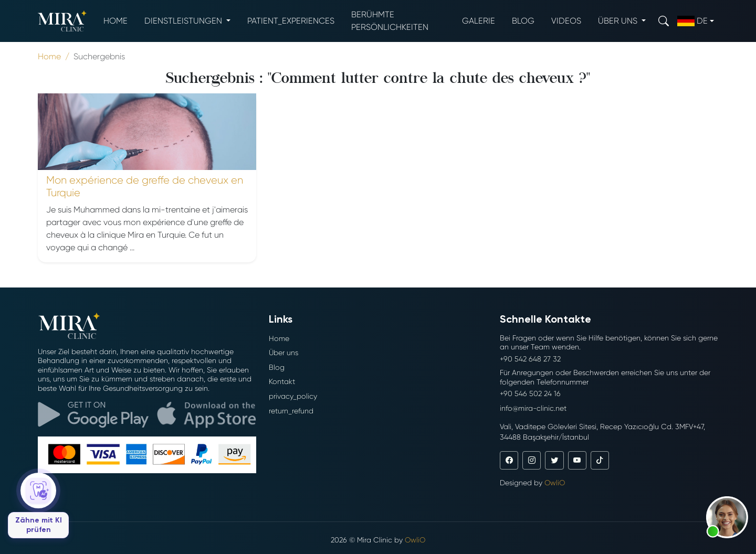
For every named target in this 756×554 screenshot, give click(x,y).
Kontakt (282, 381)
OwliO (555, 483)
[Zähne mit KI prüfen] (38, 505)
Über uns (283, 353)
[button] (727, 517)
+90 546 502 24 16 (530, 393)
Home (115, 21)
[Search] (664, 21)
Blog (523, 21)
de (692, 21)
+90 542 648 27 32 (530, 359)
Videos (566, 21)
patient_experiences (291, 21)
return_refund (291, 411)
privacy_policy (293, 396)
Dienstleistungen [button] (184, 21)
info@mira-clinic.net (533, 408)
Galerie (479, 21)
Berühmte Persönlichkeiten (390, 21)
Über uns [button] (619, 21)
